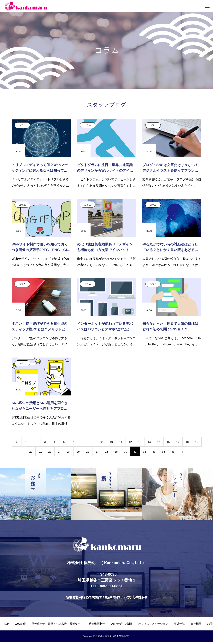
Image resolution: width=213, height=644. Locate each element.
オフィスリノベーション (153, 624)
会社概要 (196, 624)
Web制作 (20, 624)
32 (145, 452)
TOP (6, 624)
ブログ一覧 (122, 637)
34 (163, 452)
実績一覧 (179, 624)
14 (149, 442)
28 (107, 452)
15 (159, 442)
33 (154, 452)
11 (121, 442)
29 (116, 452)
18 (187, 442)
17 (178, 442)
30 (126, 452)
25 (78, 452)
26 (88, 452)
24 (69, 452)
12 (130, 442)
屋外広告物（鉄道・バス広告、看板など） (57, 624)
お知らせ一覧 (101, 637)
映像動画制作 (97, 624)
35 (173, 452)
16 (168, 442)
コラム (22, 125)
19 (197, 442)
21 (40, 452)
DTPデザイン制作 (122, 624)
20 (31, 452)
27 (97, 452)
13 (140, 442)
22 (50, 452)
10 (111, 442)
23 (59, 452)
